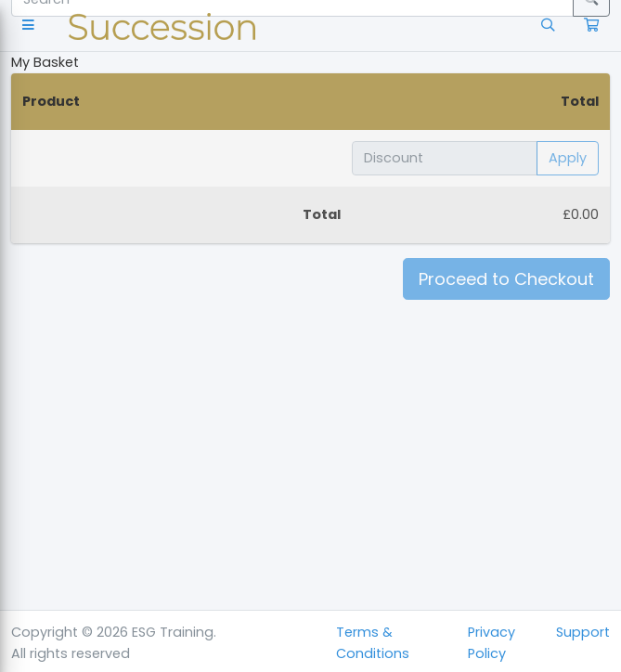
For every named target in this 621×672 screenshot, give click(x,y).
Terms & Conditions (373, 643)
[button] (32, 26)
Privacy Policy (492, 643)
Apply (568, 158)
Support (583, 632)
